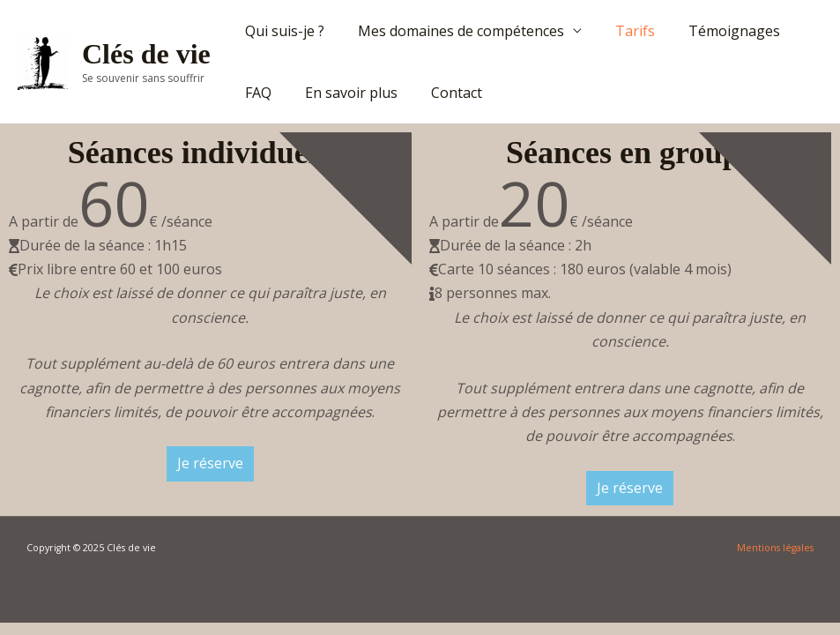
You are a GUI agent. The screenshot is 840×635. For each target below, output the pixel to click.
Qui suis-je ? (282, 31)
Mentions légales (775, 548)
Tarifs (622, 31)
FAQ (256, 93)
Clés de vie (146, 54)
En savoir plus (343, 93)
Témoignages (716, 31)
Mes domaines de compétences (453, 31)
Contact (443, 93)
